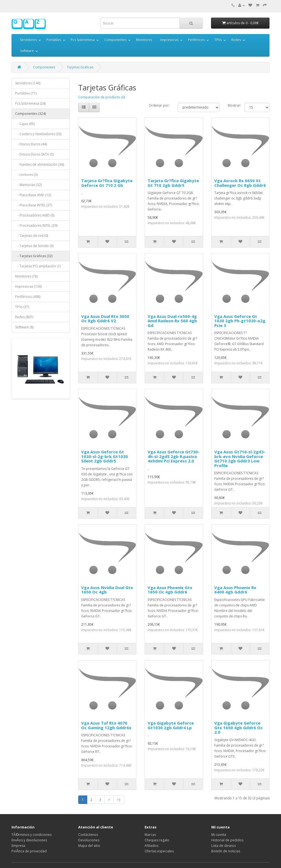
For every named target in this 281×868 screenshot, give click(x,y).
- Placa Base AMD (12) (33, 195)
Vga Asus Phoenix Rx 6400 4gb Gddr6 (235, 590)
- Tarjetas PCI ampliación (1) (38, 266)
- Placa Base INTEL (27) (34, 205)
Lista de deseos (224, 846)
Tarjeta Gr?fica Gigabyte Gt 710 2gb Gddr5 (173, 183)
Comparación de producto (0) (102, 97)
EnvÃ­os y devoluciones (29, 840)
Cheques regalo (157, 840)
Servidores (28, 40)
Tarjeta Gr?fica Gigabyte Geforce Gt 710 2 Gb (107, 183)
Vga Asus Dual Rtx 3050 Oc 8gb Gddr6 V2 (105, 319)
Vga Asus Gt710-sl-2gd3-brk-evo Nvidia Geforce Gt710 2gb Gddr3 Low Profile (240, 459)
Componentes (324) (30, 114)
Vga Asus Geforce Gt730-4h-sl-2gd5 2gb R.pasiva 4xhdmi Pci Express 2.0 (174, 456)
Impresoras (169, 40)
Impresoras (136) (28, 286)
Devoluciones (89, 840)
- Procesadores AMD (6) (35, 215)
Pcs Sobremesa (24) (30, 103)
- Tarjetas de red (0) (32, 236)
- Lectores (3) (26, 175)
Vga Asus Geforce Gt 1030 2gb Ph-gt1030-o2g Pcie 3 (240, 321)
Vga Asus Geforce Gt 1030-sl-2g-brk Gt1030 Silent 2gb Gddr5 (105, 456)
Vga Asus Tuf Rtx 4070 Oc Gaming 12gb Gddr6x (106, 725)
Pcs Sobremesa (83, 40)
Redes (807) (24, 317)
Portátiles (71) (26, 93)
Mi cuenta (219, 835)
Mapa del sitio (89, 846)
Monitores (144, 40)
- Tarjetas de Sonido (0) (34, 246)
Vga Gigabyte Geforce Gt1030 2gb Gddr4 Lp (171, 725)
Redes (236, 40)
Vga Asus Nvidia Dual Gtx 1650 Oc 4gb (107, 590)
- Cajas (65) (25, 124)
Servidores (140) (28, 83)
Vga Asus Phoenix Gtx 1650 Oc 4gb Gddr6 (170, 590)
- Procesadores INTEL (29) (36, 225)
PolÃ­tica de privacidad (29, 851)
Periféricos (196, 40)
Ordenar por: (159, 105)
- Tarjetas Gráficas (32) (34, 256)
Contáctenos (88, 835)
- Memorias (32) (28, 185)
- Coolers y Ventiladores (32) (38, 134)
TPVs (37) (22, 307)
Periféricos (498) (28, 297)
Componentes (115, 40)
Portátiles (54, 40)
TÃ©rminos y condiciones (32, 835)
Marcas (150, 835)
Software (27, 51)
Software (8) (24, 327)
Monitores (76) (26, 276)
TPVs (218, 40)
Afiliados (151, 846)
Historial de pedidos (227, 840)
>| (119, 800)
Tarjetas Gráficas (80, 67)
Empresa (18, 846)
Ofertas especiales (159, 851)
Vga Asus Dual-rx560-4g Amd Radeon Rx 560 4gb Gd (172, 321)
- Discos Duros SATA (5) (34, 154)
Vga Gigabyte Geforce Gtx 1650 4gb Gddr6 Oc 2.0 (238, 727)
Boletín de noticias (226, 851)
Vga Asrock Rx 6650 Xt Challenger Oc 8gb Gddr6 (240, 183)
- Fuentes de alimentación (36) (40, 164)
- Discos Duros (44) (31, 144)
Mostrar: (232, 105)
